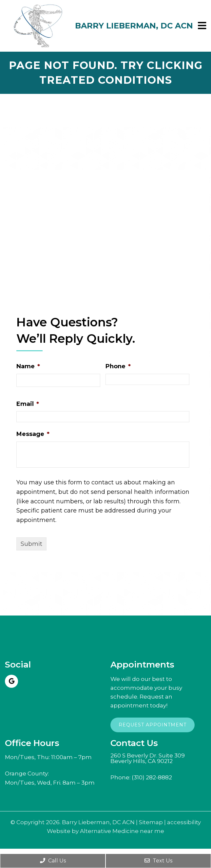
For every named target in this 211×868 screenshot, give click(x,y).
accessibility (184, 822)
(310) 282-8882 (152, 778)
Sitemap (151, 822)
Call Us (53, 861)
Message (33, 434)
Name (28, 366)
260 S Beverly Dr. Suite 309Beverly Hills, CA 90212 (148, 758)
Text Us (158, 861)
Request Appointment (153, 725)
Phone (118, 366)
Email (28, 404)
